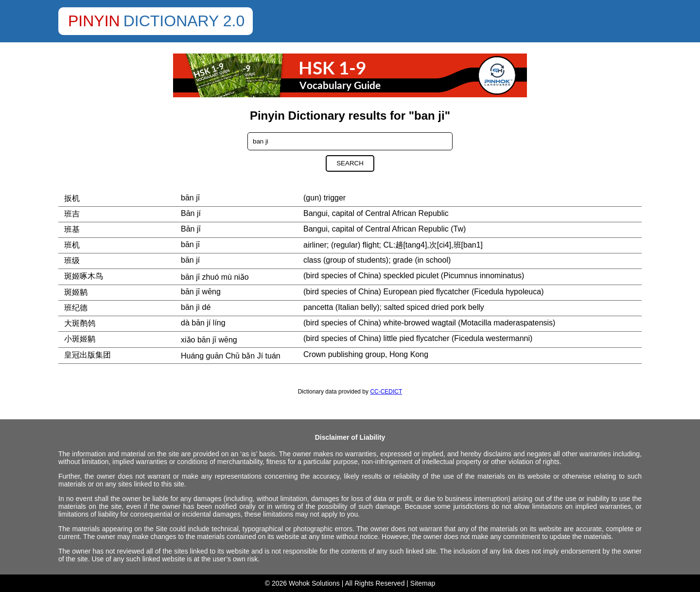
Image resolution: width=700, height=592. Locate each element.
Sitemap (423, 583)
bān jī (190, 198)
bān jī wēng (201, 292)
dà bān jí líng (203, 323)
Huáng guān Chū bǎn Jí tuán (231, 356)
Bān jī (191, 229)
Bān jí (191, 213)
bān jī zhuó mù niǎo (215, 277)
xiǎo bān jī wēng (209, 340)
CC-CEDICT (386, 392)
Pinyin (94, 21)
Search (350, 163)
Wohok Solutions (314, 583)
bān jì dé (196, 307)
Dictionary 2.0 (184, 21)
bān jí (190, 260)
